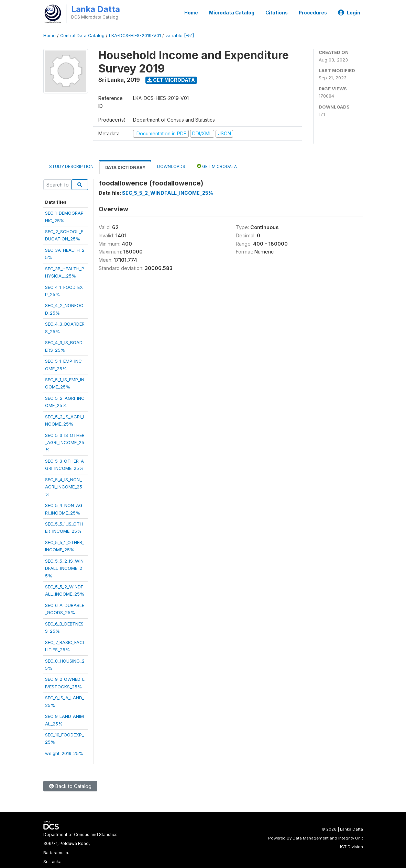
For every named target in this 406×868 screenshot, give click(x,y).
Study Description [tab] (71, 166)
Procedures (313, 13)
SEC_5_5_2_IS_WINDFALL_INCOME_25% (64, 568)
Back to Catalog (70, 786)
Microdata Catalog (232, 13)
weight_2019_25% (64, 753)
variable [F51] (180, 36)
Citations (277, 13)
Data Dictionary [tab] (125, 167)
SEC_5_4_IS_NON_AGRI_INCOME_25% (64, 487)
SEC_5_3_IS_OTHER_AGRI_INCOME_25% (65, 443)
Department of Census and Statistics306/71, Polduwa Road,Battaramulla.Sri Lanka (80, 848)
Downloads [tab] (171, 166)
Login (349, 13)
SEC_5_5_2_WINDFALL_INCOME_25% (168, 193)
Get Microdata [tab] (217, 166)
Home (191, 13)
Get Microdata (171, 80)
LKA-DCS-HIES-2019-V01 (135, 36)
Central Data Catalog (82, 36)
